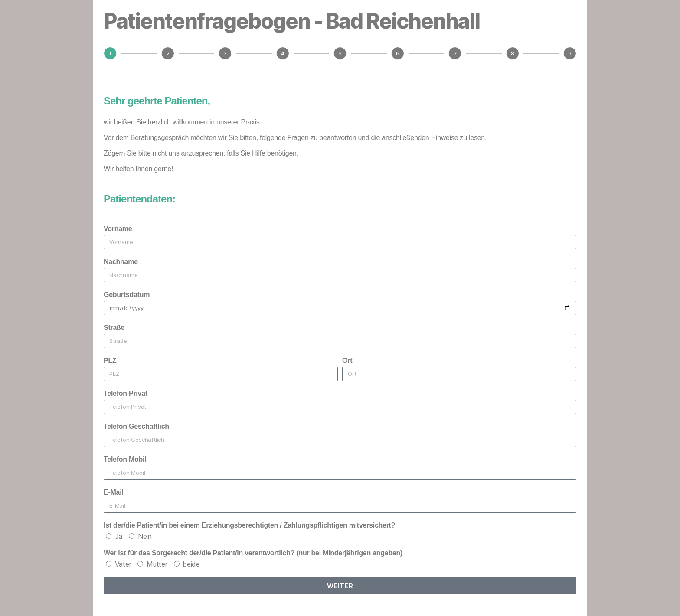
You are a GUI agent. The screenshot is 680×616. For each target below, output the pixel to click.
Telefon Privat (126, 393)
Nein (145, 536)
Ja (119, 536)
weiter (340, 586)
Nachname (121, 262)
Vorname (118, 229)
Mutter (157, 564)
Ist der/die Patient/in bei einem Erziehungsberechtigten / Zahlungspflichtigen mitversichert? (249, 525)
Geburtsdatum (127, 295)
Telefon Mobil (125, 459)
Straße (114, 328)
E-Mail (114, 492)
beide (191, 564)
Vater (123, 564)
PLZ (110, 360)
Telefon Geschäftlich (136, 426)
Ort (347, 360)
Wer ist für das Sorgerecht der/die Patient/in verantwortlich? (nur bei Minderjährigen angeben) (253, 553)
